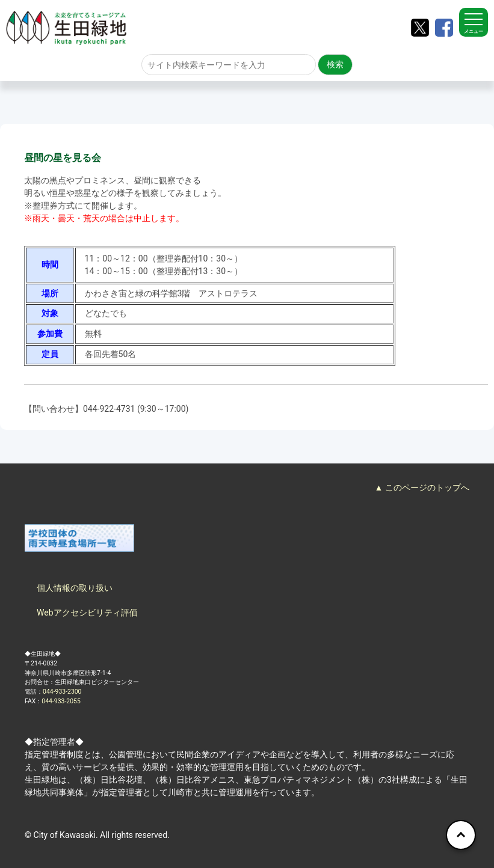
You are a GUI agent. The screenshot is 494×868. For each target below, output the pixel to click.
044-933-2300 (62, 692)
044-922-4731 (109, 409)
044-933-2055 (61, 701)
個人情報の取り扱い (75, 588)
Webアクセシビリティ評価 (87, 613)
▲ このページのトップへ (422, 487)
